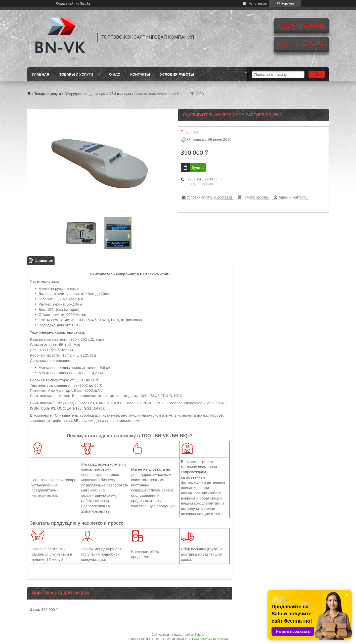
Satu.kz (199, 635)
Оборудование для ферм (85, 94)
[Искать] (317, 74)
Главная (41, 74)
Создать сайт (65, 4)
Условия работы (177, 74)
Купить (198, 167)
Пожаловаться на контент (210, 639)
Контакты (140, 74)
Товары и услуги (76, 74)
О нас (115, 74)
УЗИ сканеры (120, 94)
